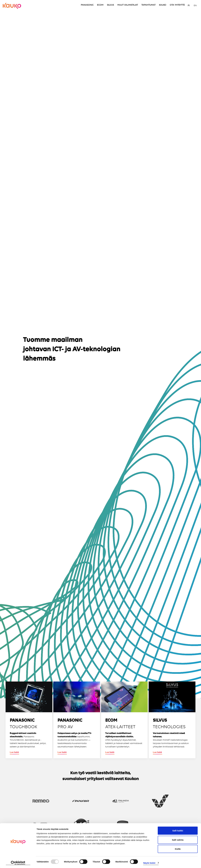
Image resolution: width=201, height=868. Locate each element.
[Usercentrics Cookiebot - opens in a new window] (18, 863)
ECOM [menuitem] (100, 5)
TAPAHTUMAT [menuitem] (148, 5)
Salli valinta (178, 839)
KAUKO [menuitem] (163, 5)
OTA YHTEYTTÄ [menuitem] (177, 5)
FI (189, 6)
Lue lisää (14, 752)
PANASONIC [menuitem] (87, 5)
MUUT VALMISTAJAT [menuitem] (128, 5)
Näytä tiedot (149, 862)
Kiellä (178, 848)
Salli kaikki (178, 830)
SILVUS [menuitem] (110, 5)
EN (195, 6)
